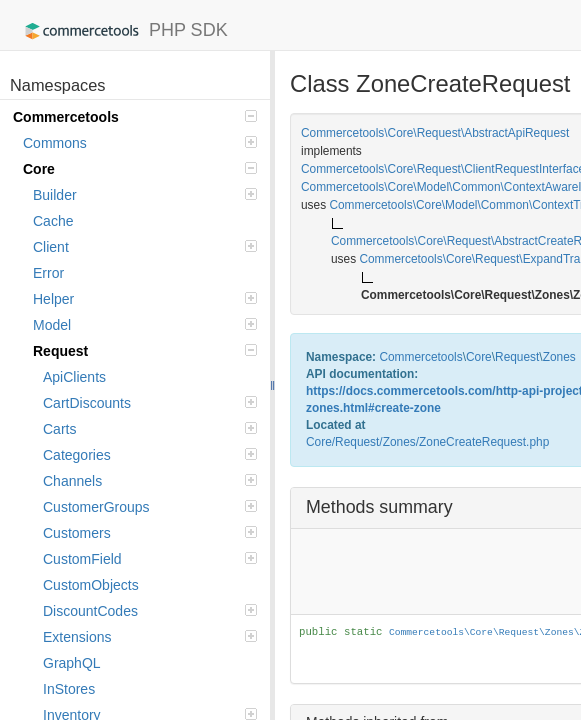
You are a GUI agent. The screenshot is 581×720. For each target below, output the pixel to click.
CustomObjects (91, 585)
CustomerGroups (150, 507)
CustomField (150, 559)
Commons (140, 143)
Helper (145, 299)
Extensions (150, 637)
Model (145, 325)
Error (48, 273)
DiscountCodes (150, 611)
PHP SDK (121, 31)
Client (145, 247)
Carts (150, 429)
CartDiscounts (150, 403)
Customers (150, 533)
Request (145, 351)
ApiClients (74, 377)
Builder (145, 195)
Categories (150, 455)
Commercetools (135, 117)
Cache (53, 221)
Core (140, 169)
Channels (150, 481)
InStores (69, 689)
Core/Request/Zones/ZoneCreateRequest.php (427, 442)
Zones (559, 357)
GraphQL (72, 663)
